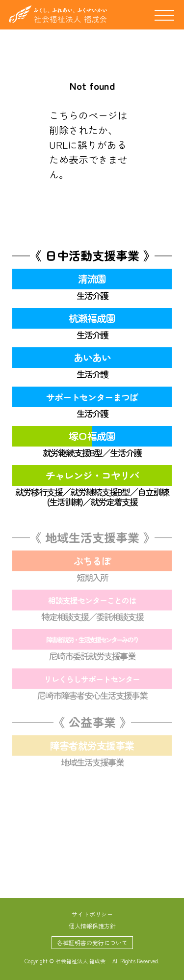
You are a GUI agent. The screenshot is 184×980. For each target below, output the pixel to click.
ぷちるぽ (92, 562)
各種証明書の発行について (92, 942)
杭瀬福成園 (92, 318)
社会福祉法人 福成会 (58, 14)
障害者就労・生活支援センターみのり (92, 641)
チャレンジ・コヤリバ (92, 475)
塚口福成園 (92, 436)
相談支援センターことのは (92, 602)
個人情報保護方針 (92, 926)
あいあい (92, 357)
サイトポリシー (92, 914)
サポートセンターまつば (92, 397)
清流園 (92, 279)
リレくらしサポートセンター (92, 680)
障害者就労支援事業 (92, 747)
